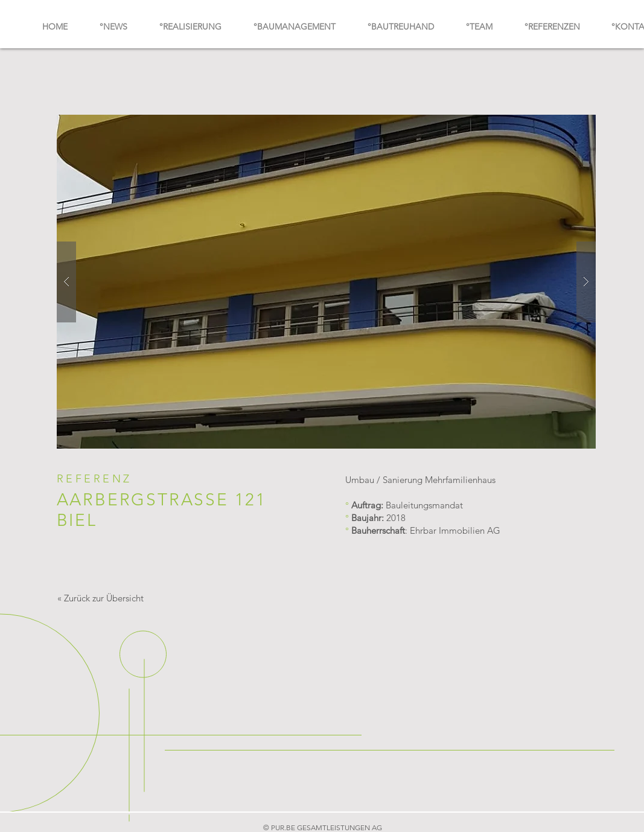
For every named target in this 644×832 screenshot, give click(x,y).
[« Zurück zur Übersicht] (101, 598)
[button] (326, 282)
